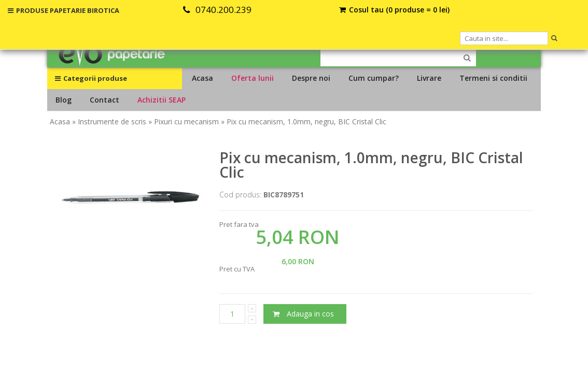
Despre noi (311, 78)
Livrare (429, 78)
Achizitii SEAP (162, 100)
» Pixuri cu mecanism (184, 121)
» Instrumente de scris (109, 121)
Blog (64, 100)
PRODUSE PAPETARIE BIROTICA (64, 10)
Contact (104, 100)
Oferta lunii (253, 78)
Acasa (202, 78)
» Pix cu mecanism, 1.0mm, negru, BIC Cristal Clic (304, 121)
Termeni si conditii (493, 78)
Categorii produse (91, 78)
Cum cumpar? (374, 78)
